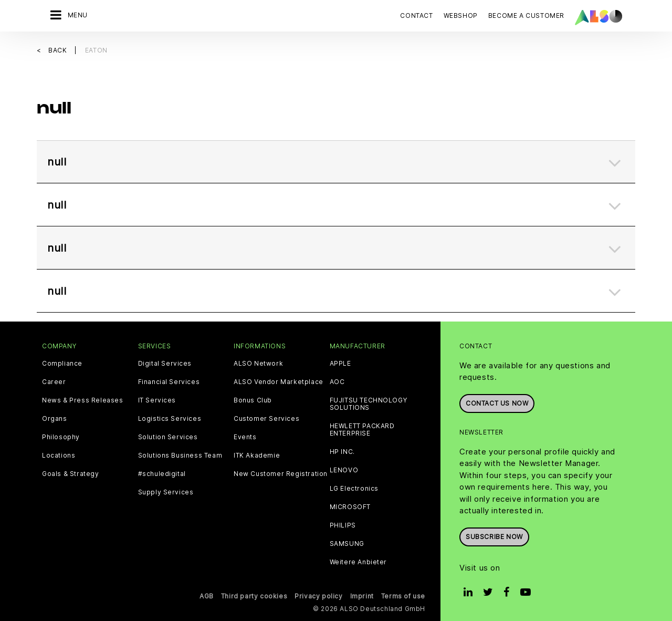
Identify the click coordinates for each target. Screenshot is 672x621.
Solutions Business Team (180, 456)
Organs (55, 419)
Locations (59, 456)
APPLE (340, 364)
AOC (337, 382)
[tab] (336, 162)
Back (59, 50)
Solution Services (168, 437)
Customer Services (266, 419)
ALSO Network (258, 364)
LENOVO (344, 470)
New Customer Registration (281, 474)
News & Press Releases (83, 400)
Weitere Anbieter (359, 562)
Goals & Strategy (71, 474)
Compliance (62, 364)
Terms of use (403, 596)
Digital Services (165, 364)
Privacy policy (318, 596)
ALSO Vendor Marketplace (279, 382)
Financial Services (169, 382)
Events (245, 437)
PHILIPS (343, 525)
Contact (416, 15)
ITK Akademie (257, 456)
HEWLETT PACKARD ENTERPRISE (362, 430)
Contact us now (497, 403)
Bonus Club (253, 400)
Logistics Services (170, 419)
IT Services (157, 400)
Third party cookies (254, 596)
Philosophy (61, 437)
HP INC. (342, 452)
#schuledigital (162, 474)
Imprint (362, 596)
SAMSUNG (347, 544)
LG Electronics (354, 489)
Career (54, 382)
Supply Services (166, 492)
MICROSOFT (350, 507)
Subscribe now (494, 537)
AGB (207, 596)
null (57, 162)
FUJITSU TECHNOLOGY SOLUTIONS (369, 404)
